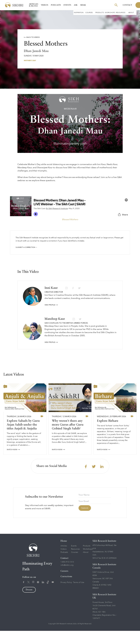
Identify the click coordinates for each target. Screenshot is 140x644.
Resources (121, 12)
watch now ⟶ (13, 463)
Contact (127, 5)
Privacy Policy (66, 596)
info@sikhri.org (67, 578)
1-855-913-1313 (67, 575)
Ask (76, 5)
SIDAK (83, 5)
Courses (89, 12)
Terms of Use (79, 596)
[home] (14, 5)
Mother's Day (30, 60)
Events (67, 5)
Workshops (110, 12)
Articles (64, 559)
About (131, 12)
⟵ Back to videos (32, 37)
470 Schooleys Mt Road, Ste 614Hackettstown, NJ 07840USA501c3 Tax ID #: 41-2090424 (104, 565)
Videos (45, 5)
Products (100, 12)
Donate (29, 603)
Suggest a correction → (26, 247)
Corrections (66, 590)
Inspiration (79, 12)
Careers (64, 584)
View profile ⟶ (51, 318)
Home (64, 554)
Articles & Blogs (34, 5)
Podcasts (56, 5)
